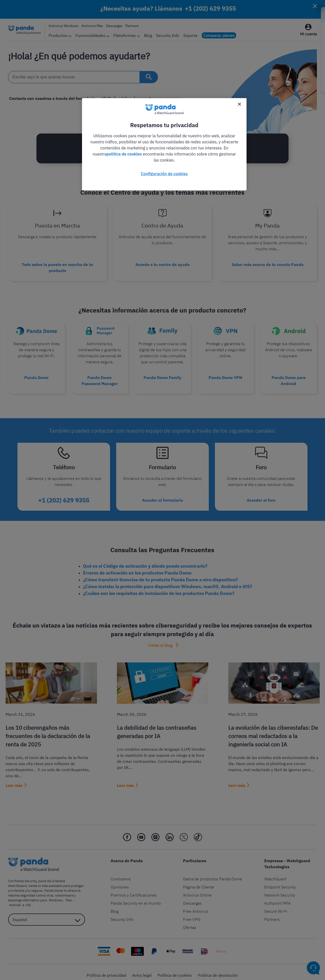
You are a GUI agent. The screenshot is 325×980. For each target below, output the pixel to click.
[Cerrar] (239, 104)
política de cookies (124, 154)
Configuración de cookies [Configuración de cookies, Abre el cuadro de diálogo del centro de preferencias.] (164, 174)
